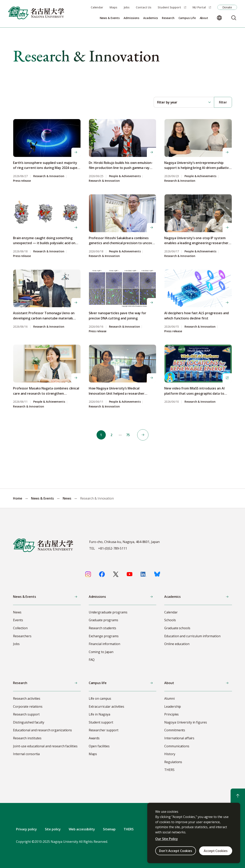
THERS (129, 829)
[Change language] (219, 18)
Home (18, 498)
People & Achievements (125, 176)
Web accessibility (82, 829)
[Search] (234, 18)
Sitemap (109, 829)
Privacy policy (26, 829)
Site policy (53, 829)
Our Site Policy (167, 839)
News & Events (43, 498)
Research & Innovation (49, 176)
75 (129, 435)
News (67, 498)
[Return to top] (238, 796)
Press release (22, 181)
